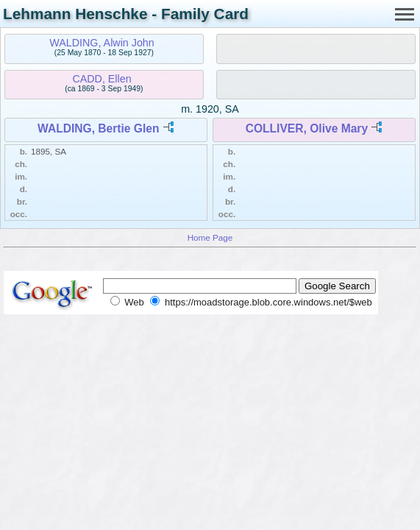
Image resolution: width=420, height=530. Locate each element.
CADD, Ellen (102, 79)
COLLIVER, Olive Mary (307, 128)
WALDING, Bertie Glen (99, 128)
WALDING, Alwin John (102, 43)
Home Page (210, 237)
